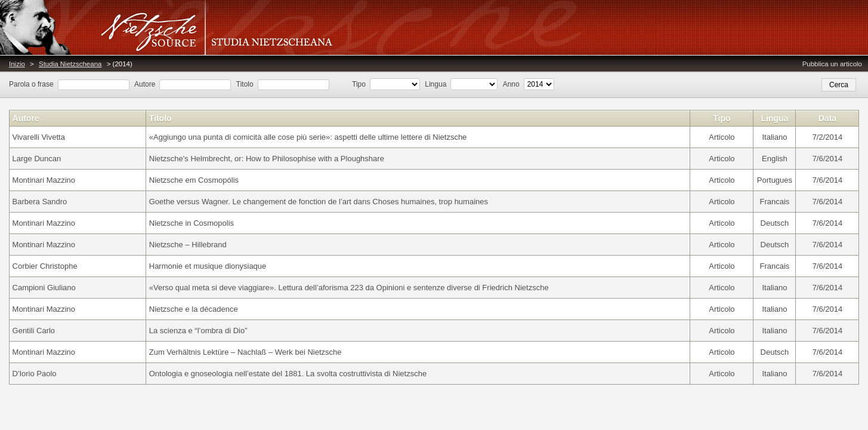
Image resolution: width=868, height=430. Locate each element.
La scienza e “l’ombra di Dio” (198, 331)
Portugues (775, 180)
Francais (775, 202)
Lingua (435, 84)
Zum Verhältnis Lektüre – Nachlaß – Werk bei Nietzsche (245, 352)
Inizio (17, 64)
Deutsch (775, 223)
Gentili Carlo (34, 331)
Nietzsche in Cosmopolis (191, 223)
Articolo (722, 137)
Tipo (359, 84)
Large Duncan (37, 159)
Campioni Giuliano (44, 288)
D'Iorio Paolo (35, 374)
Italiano (774, 137)
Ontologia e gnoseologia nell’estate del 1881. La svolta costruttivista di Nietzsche (288, 374)
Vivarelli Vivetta (39, 137)
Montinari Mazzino (44, 180)
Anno (511, 84)
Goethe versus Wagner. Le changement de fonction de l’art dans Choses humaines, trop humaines (319, 202)
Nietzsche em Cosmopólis (194, 180)
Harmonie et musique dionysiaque (208, 266)
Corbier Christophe (45, 266)
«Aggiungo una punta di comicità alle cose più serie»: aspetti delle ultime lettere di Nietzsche (308, 137)
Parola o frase (31, 84)
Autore (145, 84)
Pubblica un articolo (832, 64)
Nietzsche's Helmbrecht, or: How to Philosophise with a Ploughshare (267, 159)
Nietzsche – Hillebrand (188, 245)
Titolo (245, 84)
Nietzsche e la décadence (194, 309)
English (775, 159)
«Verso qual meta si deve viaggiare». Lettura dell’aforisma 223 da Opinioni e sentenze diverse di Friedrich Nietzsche (349, 288)
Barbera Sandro (40, 202)
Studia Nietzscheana (70, 64)
